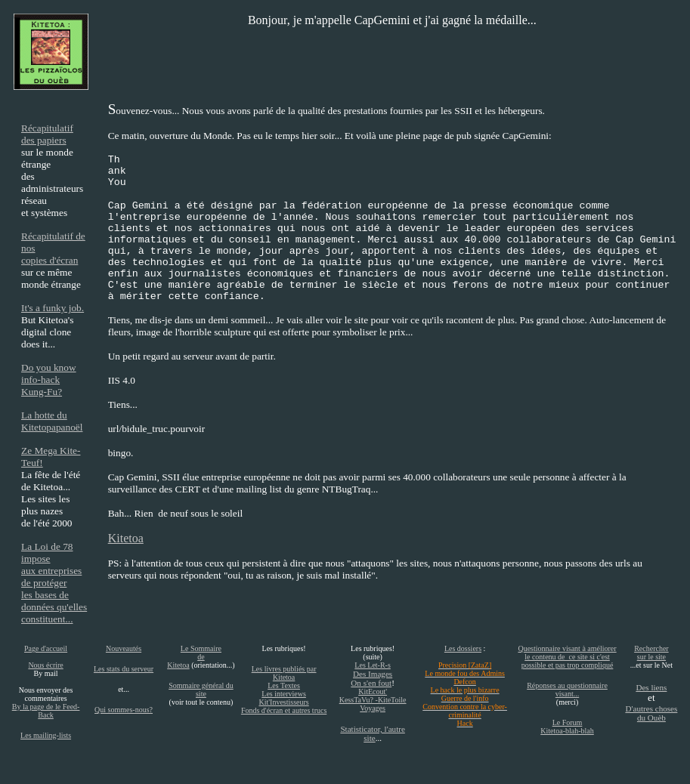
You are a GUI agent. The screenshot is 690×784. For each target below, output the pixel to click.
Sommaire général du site (201, 690)
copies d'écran (50, 260)
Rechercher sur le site (651, 653)
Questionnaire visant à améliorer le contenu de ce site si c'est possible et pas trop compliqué (567, 657)
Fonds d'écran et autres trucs (284, 710)
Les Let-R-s (373, 665)
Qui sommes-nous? (124, 710)
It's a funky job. (53, 308)
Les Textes (284, 685)
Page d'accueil (46, 648)
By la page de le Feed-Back (46, 711)
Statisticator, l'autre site (372, 733)
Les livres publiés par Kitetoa (284, 673)
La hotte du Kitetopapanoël (52, 421)
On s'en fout (371, 683)
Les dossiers (463, 648)
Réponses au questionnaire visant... (567, 690)
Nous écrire (45, 665)
